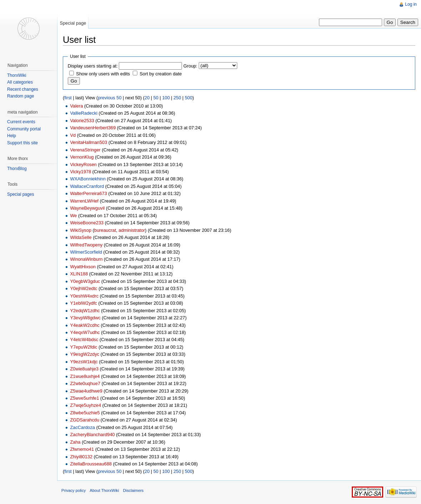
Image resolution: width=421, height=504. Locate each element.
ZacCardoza (82, 427)
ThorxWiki (17, 75)
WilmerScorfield (86, 252)
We (73, 216)
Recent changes (23, 89)
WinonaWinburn (86, 259)
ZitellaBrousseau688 (91, 464)
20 (147, 98)
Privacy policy (73, 490)
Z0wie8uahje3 (84, 369)
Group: (190, 66)
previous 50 (110, 98)
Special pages (21, 194)
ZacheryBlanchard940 (92, 435)
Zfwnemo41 (82, 449)
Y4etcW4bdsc (84, 340)
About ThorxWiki (105, 490)
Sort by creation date (161, 74)
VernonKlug (82, 157)
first (68, 98)
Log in (411, 4)
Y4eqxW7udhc (85, 332)
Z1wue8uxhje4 (85, 376)
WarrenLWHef (84, 201)
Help (12, 136)
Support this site (22, 143)
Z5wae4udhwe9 (86, 391)
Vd (73, 135)
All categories (20, 82)
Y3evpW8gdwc (85, 318)
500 (189, 98)
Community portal (24, 129)
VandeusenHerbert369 (93, 128)
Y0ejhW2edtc (83, 288)
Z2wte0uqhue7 (85, 383)
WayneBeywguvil (87, 208)
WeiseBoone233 (87, 223)
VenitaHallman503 (88, 142)
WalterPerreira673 (88, 193)
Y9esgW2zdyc (85, 354)
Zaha (75, 442)
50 (156, 98)
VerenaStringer (85, 150)
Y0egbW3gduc (85, 281)
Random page (21, 96)
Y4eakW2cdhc (85, 325)
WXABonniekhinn (88, 179)
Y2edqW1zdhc (85, 311)
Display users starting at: (93, 66)
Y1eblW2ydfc (83, 303)
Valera (76, 106)
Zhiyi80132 (81, 457)
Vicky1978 (80, 172)
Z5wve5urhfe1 (84, 398)
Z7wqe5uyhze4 (85, 405)
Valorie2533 (82, 121)
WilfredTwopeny (86, 245)
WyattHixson (83, 267)
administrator (132, 230)
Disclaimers (133, 490)
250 (177, 98)
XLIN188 (79, 274)
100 (166, 98)
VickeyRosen (83, 164)
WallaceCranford (87, 186)
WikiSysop (81, 230)
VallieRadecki (84, 113)
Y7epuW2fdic (83, 347)
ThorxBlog (17, 169)
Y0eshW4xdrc (84, 296)
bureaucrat (105, 230)
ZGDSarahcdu (85, 420)
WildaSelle (81, 237)
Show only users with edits (103, 74)
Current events (21, 122)
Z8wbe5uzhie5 (85, 413)
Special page (73, 23)
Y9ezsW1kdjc (84, 362)
